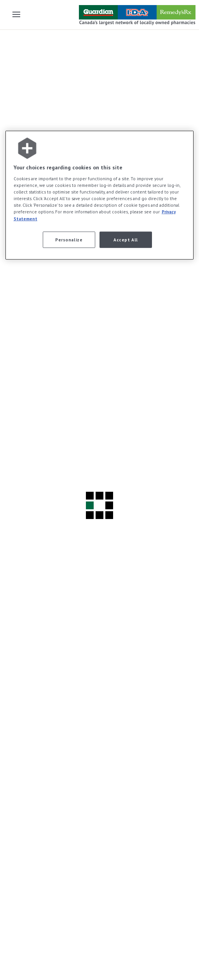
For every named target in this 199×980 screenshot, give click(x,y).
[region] (99, 195)
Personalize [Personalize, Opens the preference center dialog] (69, 239)
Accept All (126, 239)
